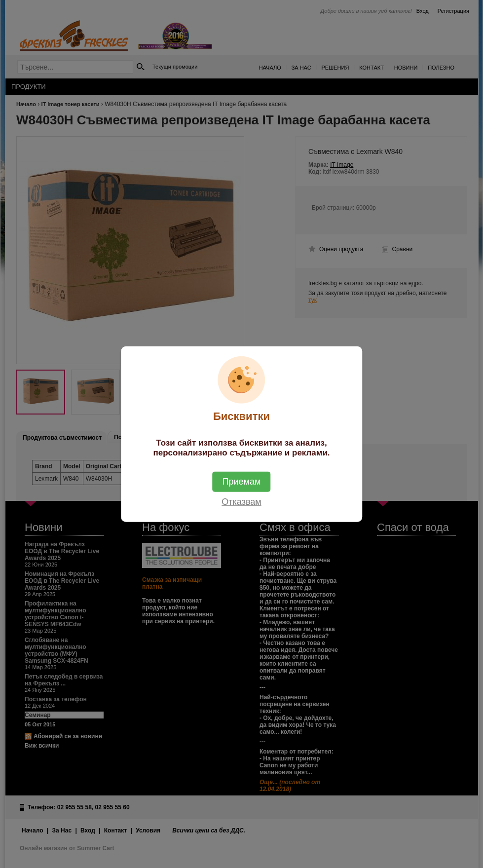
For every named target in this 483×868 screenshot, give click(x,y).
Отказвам (241, 502)
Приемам (242, 482)
